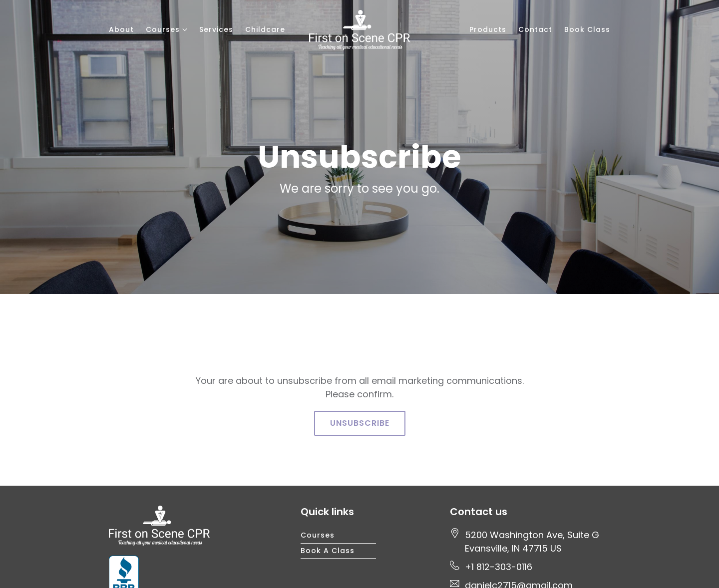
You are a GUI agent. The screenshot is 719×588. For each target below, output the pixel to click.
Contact (535, 29)
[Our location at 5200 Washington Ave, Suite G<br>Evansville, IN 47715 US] (532, 542)
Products (488, 29)
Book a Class (328, 551)
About (121, 29)
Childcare (265, 29)
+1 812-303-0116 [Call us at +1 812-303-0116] (499, 567)
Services (216, 29)
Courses (163, 29)
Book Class (587, 29)
